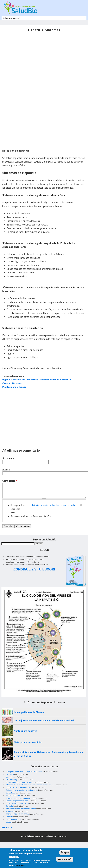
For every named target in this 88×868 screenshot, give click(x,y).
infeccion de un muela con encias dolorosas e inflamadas (29, 785)
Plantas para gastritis (25, 731)
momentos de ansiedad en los (18, 787)
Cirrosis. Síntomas (12, 383)
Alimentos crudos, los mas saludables (21, 809)
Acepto (65, 852)
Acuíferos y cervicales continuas (19, 798)
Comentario (10, 481)
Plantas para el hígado (14, 387)
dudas (8, 822)
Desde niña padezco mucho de (18, 801)
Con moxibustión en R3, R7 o (17, 803)
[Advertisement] (27, 60)
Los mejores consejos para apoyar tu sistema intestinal (44, 720)
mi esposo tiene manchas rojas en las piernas (24, 771)
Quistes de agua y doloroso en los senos (22, 790)
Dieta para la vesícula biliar (28, 742)
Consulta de (11, 793)
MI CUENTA (7, 827)
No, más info (65, 859)
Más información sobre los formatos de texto (56, 505)
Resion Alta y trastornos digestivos (20, 782)
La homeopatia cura (14, 819)
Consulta (9, 806)
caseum (9, 777)
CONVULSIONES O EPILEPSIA (17, 814)
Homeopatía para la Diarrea (29, 712)
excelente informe (13, 795)
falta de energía (12, 779)
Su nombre (8, 458)
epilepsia (9, 811)
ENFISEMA (10, 774)
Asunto (6, 470)
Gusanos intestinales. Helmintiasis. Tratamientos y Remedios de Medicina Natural (48, 754)
